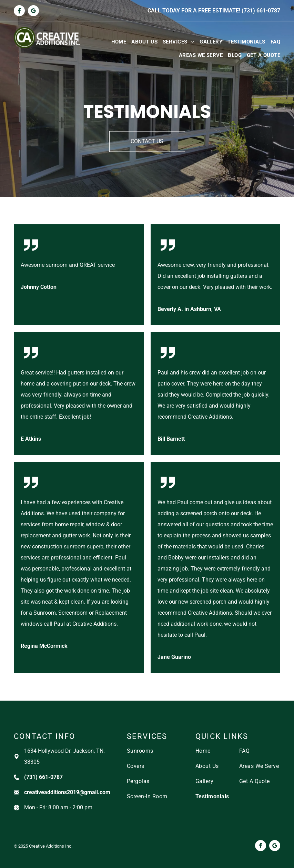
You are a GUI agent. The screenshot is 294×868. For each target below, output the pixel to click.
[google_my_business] (33, 12)
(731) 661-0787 (261, 11)
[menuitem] (116, 42)
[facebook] (19, 12)
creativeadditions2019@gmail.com (67, 792)
